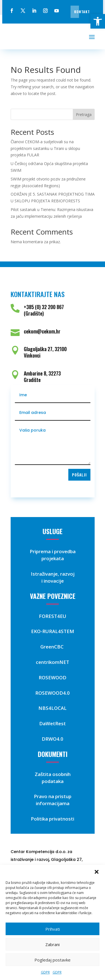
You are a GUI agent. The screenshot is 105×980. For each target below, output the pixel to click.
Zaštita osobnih (53, 774)
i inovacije (53, 581)
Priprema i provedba (53, 551)
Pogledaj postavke (53, 960)
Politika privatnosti (53, 819)
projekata (53, 558)
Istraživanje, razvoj (53, 574)
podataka (53, 781)
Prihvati (53, 929)
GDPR (45, 972)
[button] (98, 21)
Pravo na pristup (53, 796)
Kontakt (82, 12)
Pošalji (79, 475)
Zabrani (53, 944)
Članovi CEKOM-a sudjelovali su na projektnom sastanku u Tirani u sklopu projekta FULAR (45, 148)
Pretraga (84, 114)
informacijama (53, 803)
